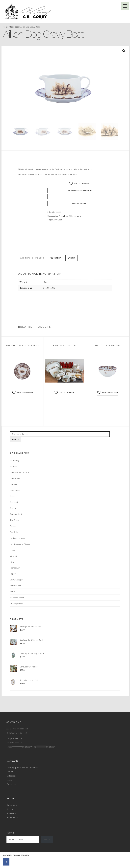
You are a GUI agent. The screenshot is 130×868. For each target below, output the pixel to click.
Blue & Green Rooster (20, 472)
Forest (13, 526)
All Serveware (75, 216)
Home (6, 27)
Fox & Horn (15, 532)
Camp (13, 496)
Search (15, 439)
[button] (124, 51)
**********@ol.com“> (34, 747)
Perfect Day (15, 568)
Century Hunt (16, 514)
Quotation (56, 258)
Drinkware (11, 813)
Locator (10, 780)
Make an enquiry (80, 203)
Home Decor (12, 817)
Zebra (13, 592)
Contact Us (11, 784)
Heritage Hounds (17, 538)
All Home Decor (17, 598)
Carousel (14, 502)
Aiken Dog (63, 216)
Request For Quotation (80, 191)
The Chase (15, 520)
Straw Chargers (17, 580)
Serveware (11, 809)
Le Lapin (14, 556)
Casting (13, 508)
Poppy (13, 574)
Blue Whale (15, 478)
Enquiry (71, 258)
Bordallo (14, 484)
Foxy (12, 562)
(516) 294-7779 (16, 738)
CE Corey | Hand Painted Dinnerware (23, 767)
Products (14, 27)
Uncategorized (16, 604)
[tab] (32, 258)
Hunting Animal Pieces (20, 544)
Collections (11, 776)
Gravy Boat (57, 220)
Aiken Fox (14, 466)
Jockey (13, 550)
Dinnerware (12, 805)
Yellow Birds (15, 586)
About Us (10, 772)
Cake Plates (15, 490)
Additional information (32, 258)
